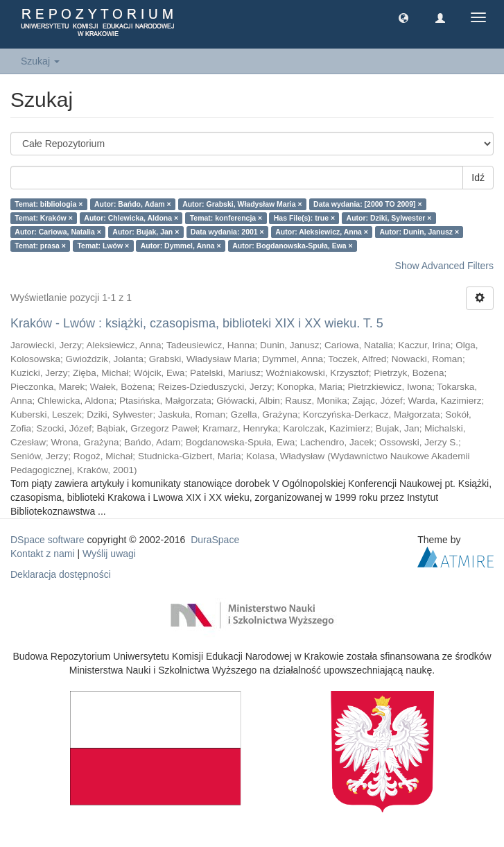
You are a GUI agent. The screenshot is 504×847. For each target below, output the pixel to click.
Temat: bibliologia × (49, 204)
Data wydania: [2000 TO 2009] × (368, 204)
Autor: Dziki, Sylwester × (389, 218)
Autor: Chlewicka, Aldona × (131, 218)
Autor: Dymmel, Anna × (181, 246)
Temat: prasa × (40, 246)
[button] (403, 17)
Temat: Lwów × (103, 246)
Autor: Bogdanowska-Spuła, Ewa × (293, 246)
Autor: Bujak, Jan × (146, 232)
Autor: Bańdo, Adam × (133, 204)
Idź (478, 178)
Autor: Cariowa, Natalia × (58, 232)
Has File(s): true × (304, 218)
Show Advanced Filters (444, 266)
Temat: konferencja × (226, 218)
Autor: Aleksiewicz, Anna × (322, 232)
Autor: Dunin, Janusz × (419, 232)
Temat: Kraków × (44, 218)
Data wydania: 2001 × (227, 232)
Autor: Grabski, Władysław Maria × (242, 204)
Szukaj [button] (40, 61)
